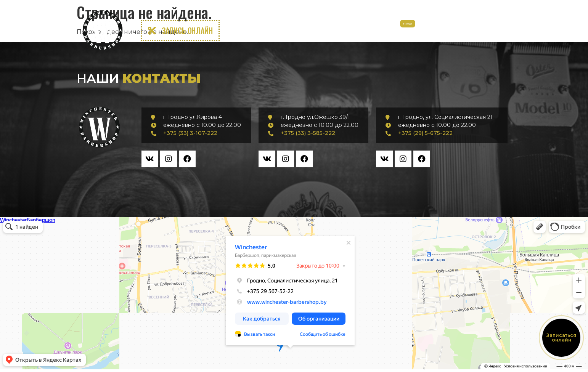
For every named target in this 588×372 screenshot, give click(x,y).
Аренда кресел (389, 30)
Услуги (303, 30)
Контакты (488, 30)
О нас (272, 30)
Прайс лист (341, 30)
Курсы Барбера (442, 30)
